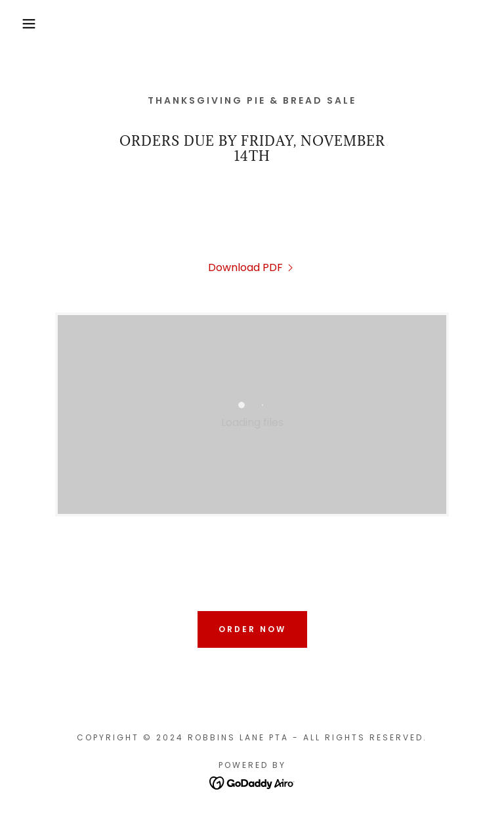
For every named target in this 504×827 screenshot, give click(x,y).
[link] (252, 267)
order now (252, 629)
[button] (25, 24)
